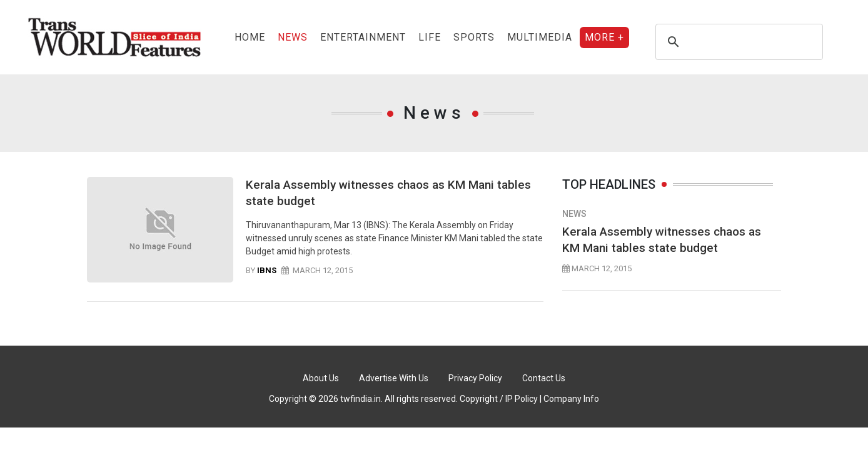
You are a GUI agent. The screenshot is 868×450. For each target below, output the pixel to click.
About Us (321, 378)
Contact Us (544, 378)
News (293, 37)
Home (250, 37)
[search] (737, 42)
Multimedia (540, 37)
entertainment (363, 37)
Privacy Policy (475, 378)
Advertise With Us (394, 378)
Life (430, 37)
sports (474, 37)
